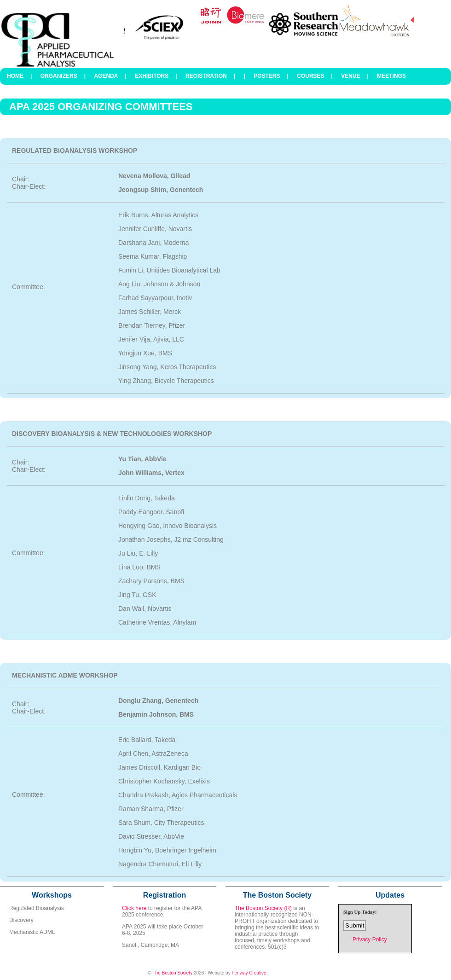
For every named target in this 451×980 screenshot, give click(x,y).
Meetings (391, 76)
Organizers (59, 76)
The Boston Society (172, 973)
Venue (350, 76)
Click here (134, 908)
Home (15, 76)
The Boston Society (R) (263, 908)
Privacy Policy (370, 939)
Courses (310, 76)
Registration (206, 76)
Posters (267, 76)
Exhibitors (152, 76)
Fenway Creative (249, 973)
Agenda (106, 76)
